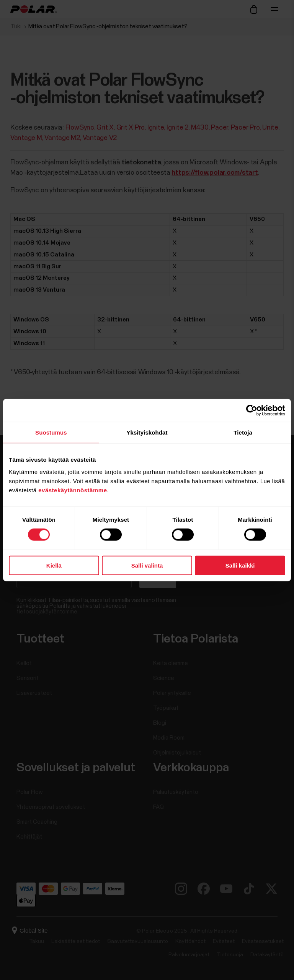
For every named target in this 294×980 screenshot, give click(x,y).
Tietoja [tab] (243, 432)
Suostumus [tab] (51, 432)
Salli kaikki (240, 565)
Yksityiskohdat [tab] (147, 432)
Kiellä (54, 565)
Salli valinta (147, 565)
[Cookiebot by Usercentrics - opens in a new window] (252, 410)
